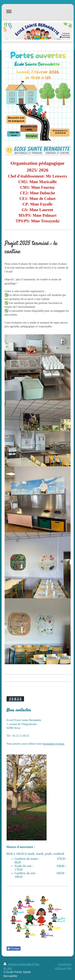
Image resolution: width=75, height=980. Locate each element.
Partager (14, 949)
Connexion (65, 964)
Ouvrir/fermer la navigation (38, 11)
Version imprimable (18, 964)
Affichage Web (63, 968)
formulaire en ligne (53, 744)
